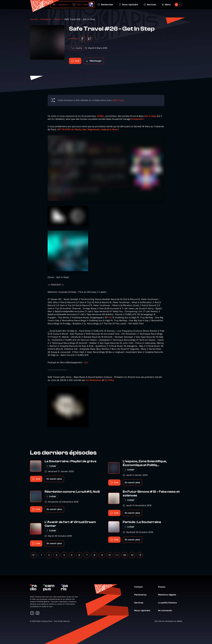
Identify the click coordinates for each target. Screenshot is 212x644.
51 (132, 555)
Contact (140, 587)
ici (86, 362)
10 (110, 555)
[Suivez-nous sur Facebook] (32, 613)
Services (150, 5)
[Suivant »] (140, 555)
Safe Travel (118, 100)
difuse (180, 621)
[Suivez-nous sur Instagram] (38, 613)
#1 (110, 317)
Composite (137, 119)
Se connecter (166, 610)
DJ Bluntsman (94, 380)
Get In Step (150, 116)
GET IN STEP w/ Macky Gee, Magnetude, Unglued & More (87, 129)
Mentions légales (168, 595)
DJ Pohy (109, 380)
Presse (163, 587)
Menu (166, 5)
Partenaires (142, 595)
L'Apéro (58, 19)
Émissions (46, 19)
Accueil (34, 19)
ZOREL (101, 116)
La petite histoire (169, 603)
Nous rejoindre (128, 5)
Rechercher (105, 5)
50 (125, 555)
